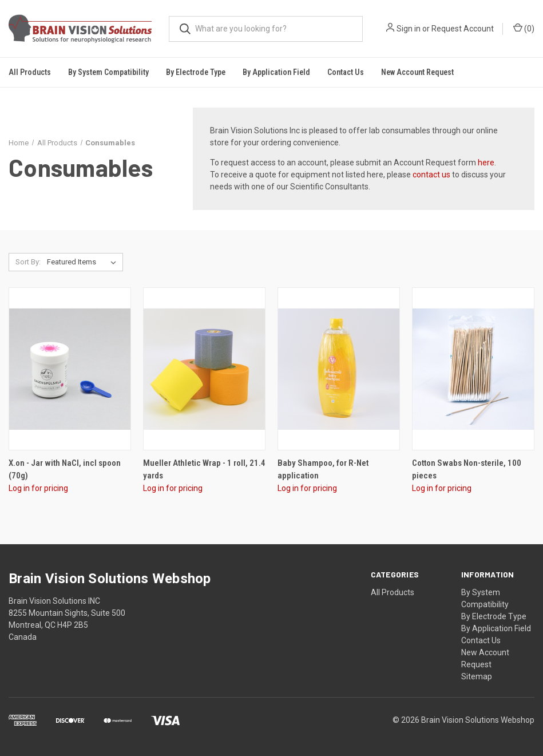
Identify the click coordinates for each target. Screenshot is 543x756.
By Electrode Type (494, 616)
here (486, 163)
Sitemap (477, 676)
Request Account (463, 29)
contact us (431, 175)
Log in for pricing (38, 488)
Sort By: (28, 262)
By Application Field (496, 628)
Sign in (409, 29)
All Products (30, 72)
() (524, 28)
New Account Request (417, 72)
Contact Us (346, 72)
